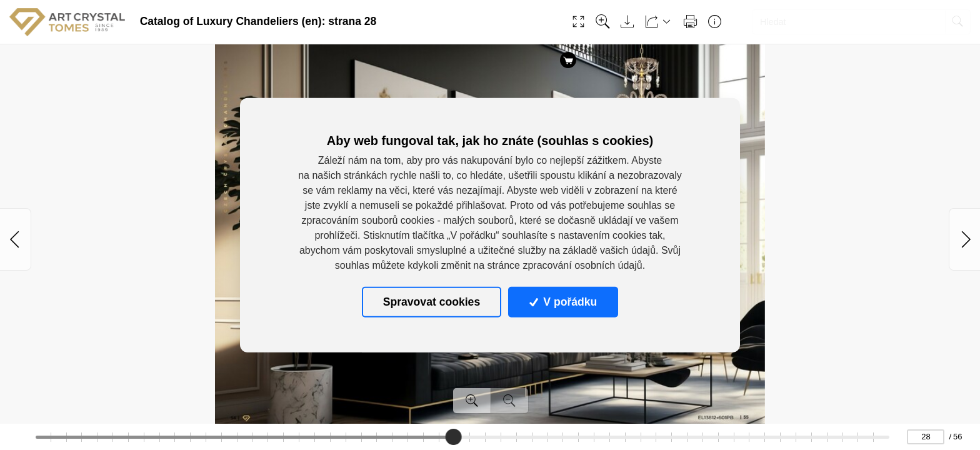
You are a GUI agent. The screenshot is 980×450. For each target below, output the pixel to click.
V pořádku (563, 302)
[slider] (454, 437)
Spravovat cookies (432, 302)
